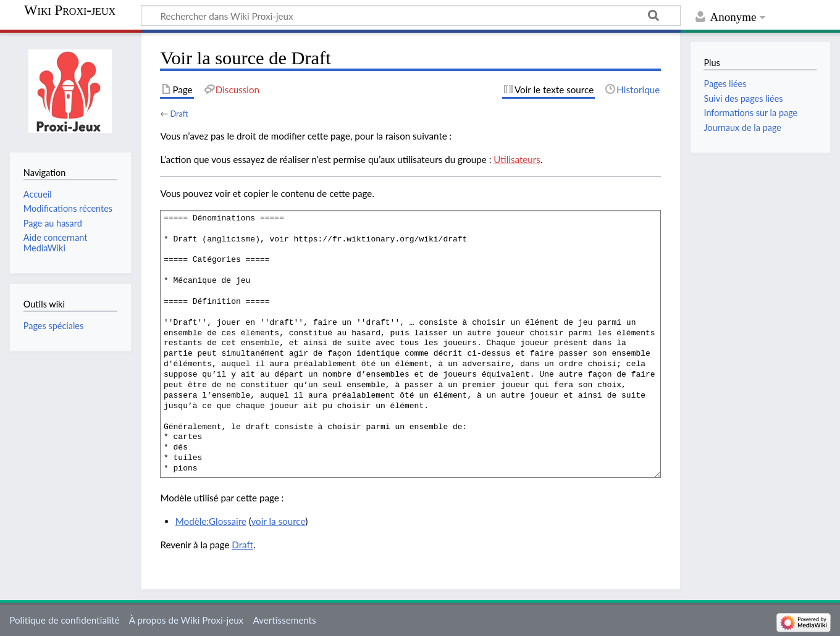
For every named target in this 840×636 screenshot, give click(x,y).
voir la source (278, 521)
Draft (179, 114)
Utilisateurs (517, 159)
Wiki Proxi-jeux (70, 10)
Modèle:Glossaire (211, 521)
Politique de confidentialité (64, 620)
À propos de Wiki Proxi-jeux (186, 620)
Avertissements (284, 620)
